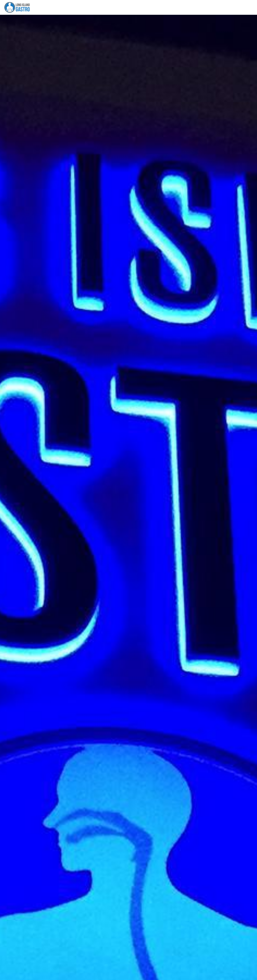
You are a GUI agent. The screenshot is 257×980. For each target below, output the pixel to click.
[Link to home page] (16, 7)
